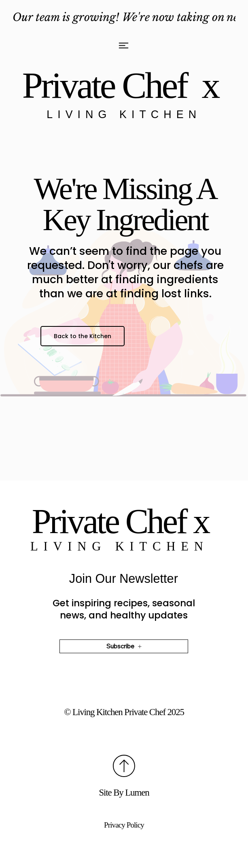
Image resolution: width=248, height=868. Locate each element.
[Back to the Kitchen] (82, 336)
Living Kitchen (124, 114)
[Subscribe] (124, 648)
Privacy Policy (124, 825)
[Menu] (124, 46)
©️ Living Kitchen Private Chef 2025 (124, 712)
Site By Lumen (124, 793)
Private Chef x (124, 85)
